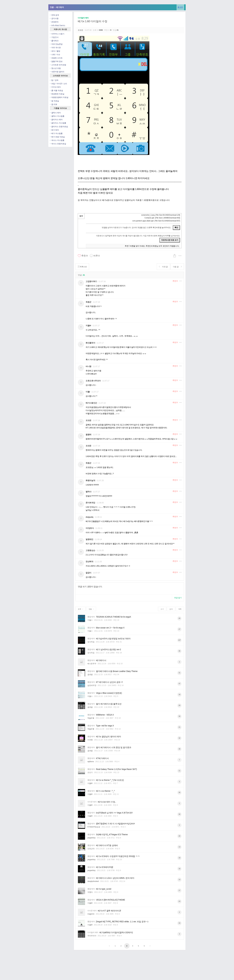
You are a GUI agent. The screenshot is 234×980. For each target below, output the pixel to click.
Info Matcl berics (57, 25)
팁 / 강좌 (54, 80)
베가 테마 (54, 130)
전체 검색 (54, 15)
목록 (180, 609)
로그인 (180, 7)
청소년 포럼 (55, 68)
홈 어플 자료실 (56, 90)
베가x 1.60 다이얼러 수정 (92, 21)
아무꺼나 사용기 (57, 34)
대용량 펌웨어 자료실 (59, 97)
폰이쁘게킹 (90, 503)
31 (179, 673)
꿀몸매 (88, 435)
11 (179, 771)
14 (179, 847)
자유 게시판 (55, 47)
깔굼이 (88, 573)
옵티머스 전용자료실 (59, 127)
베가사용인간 (91, 403)
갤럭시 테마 (55, 113)
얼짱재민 (89, 539)
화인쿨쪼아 (90, 343)
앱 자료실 (54, 101)
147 (179, 640)
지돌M (88, 326)
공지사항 (54, 18)
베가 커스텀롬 (56, 133)
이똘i (88, 392)
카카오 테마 (55, 87)
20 (179, 836)
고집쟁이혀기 (91, 281)
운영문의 (54, 22)
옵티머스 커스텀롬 (58, 123)
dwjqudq (89, 517)
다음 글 (177, 267)
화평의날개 (90, 480)
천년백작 (89, 562)
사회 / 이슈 (55, 54)
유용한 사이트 (56, 58)
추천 (175, 281)
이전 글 (163, 267)
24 (179, 901)
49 (179, 749)
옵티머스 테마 (56, 119)
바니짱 (88, 366)
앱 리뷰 (54, 104)
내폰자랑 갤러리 (57, 72)
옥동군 (88, 302)
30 (179, 792)
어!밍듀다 (90, 528)
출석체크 (54, 41)
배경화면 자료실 (57, 94)
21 (179, 727)
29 (179, 618)
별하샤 (88, 492)
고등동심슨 (90, 550)
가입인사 (54, 37)
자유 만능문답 (56, 44)
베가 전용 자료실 (57, 137)
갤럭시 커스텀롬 (57, 116)
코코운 (81, 30)
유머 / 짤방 (55, 51)
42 (179, 738)
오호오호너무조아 (93, 381)
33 (179, 923)
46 (179, 651)
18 (179, 694)
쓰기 (162, 609)
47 (179, 684)
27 (179, 629)
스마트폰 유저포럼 (58, 65)
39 (179, 716)
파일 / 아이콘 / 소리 (58, 84)
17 (179, 890)
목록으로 (82, 267)
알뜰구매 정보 (56, 61)
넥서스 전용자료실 (58, 144)
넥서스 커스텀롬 (57, 140)
